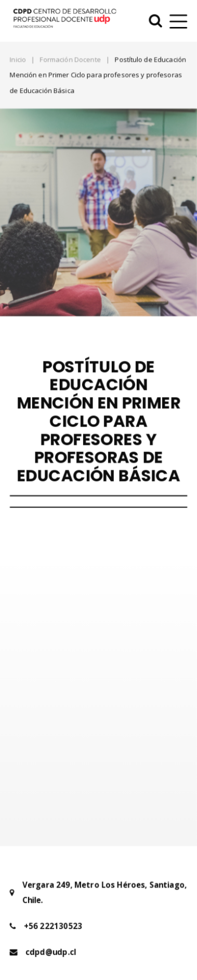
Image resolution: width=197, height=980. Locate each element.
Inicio (17, 59)
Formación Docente (70, 59)
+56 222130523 (53, 911)
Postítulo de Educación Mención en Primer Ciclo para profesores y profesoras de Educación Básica (98, 74)
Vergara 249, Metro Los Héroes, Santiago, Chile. (105, 877)
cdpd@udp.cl (51, 937)
